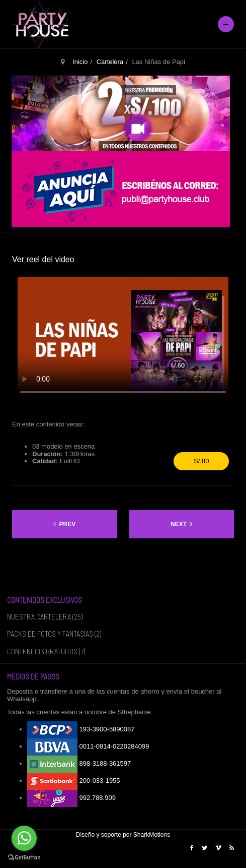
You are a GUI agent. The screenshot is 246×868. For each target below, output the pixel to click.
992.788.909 (71, 798)
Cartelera (110, 62)
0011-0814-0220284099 (88, 747)
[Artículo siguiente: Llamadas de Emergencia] (182, 524)
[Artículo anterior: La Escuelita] (65, 524)
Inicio (80, 62)
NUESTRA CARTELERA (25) (45, 616)
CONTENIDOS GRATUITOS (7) (46, 651)
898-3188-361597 (79, 764)
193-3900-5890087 (81, 729)
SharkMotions (152, 835)
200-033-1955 (74, 781)
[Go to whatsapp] (24, 838)
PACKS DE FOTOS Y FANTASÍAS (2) (54, 634)
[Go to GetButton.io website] (24, 858)
